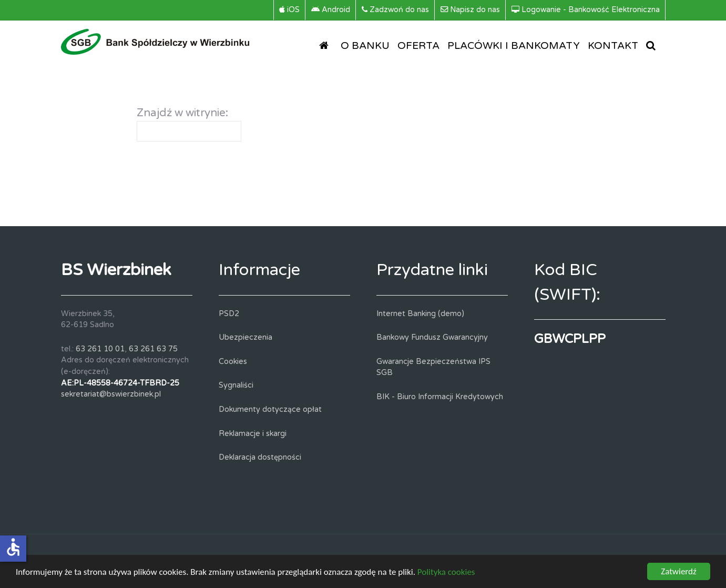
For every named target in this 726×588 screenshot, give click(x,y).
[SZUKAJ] (653, 45)
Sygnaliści (236, 385)
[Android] (331, 10)
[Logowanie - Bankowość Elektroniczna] (586, 10)
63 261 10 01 (100, 349)
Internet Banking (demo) (420, 314)
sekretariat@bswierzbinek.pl (111, 394)
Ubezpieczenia (246, 337)
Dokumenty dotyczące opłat (270, 409)
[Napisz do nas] (471, 10)
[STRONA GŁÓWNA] (326, 45)
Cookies (233, 362)
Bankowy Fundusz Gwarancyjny (432, 337)
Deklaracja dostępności (260, 457)
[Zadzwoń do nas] (396, 10)
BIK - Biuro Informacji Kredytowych (440, 397)
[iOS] (289, 10)
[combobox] (189, 131)
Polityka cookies (446, 573)
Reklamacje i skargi (253, 434)
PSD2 (229, 314)
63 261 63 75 (153, 349)
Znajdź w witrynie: (182, 113)
